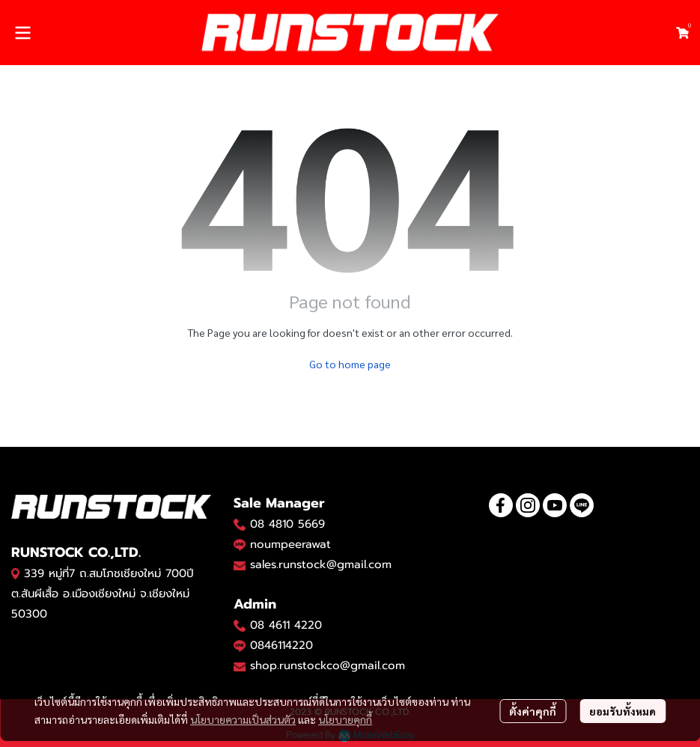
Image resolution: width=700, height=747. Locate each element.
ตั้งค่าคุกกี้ (533, 711)
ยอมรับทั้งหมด (623, 711)
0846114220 (281, 645)
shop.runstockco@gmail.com (328, 665)
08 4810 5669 (287, 524)
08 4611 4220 (286, 625)
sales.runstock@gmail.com (321, 564)
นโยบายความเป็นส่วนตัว (243, 719)
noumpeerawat (290, 544)
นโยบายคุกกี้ (345, 719)
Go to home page (350, 364)
